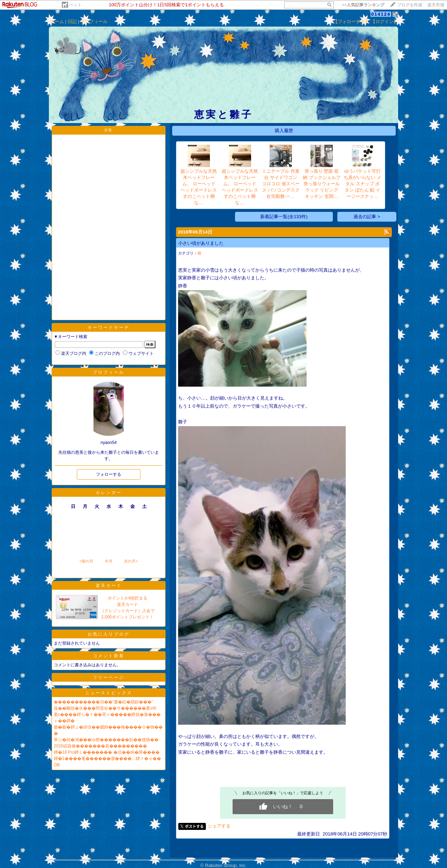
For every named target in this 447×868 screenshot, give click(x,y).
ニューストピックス (109, 693)
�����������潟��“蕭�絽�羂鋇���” (103, 702)
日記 (72, 21)
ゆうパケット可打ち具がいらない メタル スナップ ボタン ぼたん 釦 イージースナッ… (362, 184)
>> (363, 5)
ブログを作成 (410, 5)
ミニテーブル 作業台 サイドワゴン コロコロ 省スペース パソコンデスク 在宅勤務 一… (281, 184)
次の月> (131, 561)
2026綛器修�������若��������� (100, 746)
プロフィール (94, 21)
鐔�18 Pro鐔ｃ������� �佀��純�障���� (107, 752)
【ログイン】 (384, 21)
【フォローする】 (351, 21)
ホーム (57, 21)
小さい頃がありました (201, 243)
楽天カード (109, 586)
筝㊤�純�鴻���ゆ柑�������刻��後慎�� (106, 740)
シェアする (219, 826)
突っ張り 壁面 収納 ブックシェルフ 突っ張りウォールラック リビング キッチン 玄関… (322, 184)
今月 (109, 561)
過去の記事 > (367, 217)
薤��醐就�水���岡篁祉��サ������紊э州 (105, 708)
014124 (381, 14)
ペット (75, 5)
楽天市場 (436, 5)
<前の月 (86, 561)
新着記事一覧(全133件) (284, 217)
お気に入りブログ (109, 634)
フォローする (109, 474)
